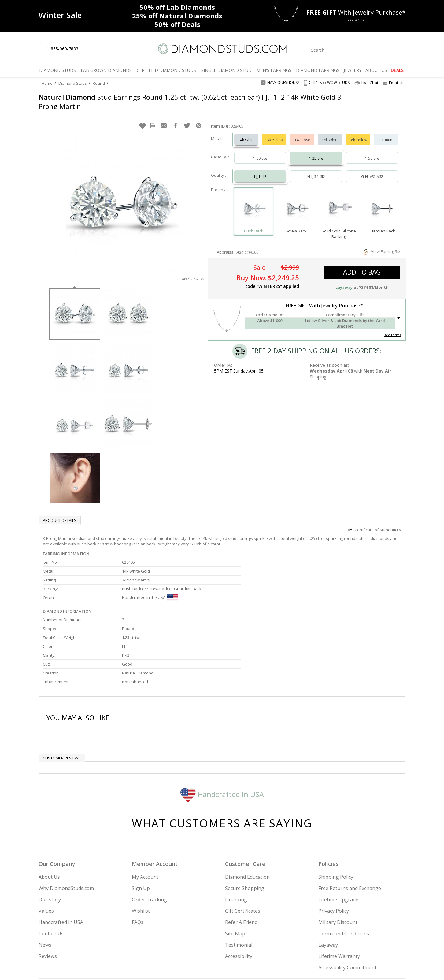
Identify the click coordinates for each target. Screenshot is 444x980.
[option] (75, 307)
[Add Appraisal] (213, 246)
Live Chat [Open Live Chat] (366, 83)
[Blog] (363, 944)
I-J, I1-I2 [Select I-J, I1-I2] (260, 171)
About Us (49, 814)
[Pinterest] (346, 944)
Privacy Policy (334, 848)
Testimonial (239, 882)
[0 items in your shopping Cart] (401, 50)
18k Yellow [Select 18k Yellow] (358, 134)
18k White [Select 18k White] (330, 134)
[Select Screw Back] (296, 203)
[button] (142, 120)
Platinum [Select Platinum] (386, 134)
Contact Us (51, 871)
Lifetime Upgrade (338, 837)
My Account (145, 814)
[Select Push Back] (254, 203)
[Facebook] (333, 944)
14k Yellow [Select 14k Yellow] (274, 134)
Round (99, 83)
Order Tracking (149, 837)
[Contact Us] (102, 49)
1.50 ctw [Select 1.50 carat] (372, 152)
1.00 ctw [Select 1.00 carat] (260, 152)
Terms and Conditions (344, 871)
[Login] (374, 50)
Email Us (394, 83)
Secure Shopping (245, 826)
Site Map (235, 871)
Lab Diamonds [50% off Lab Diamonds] (177, 7)
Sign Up (141, 826)
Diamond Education (247, 814)
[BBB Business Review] (175, 967)
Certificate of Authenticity (374, 524)
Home (47, 83)
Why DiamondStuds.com (66, 826)
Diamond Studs (73, 83)
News (45, 882)
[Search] (337, 50)
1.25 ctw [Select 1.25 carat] (316, 152)
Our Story (50, 837)
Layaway (328, 882)
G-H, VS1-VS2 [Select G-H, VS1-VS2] (372, 171)
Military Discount (338, 859)
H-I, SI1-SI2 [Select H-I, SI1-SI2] (316, 171)
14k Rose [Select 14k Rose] (302, 134)
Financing (236, 837)
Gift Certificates (243, 848)
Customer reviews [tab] (62, 695)
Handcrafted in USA (222, 731)
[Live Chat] (88, 49)
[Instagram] (302, 944)
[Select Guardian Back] (381, 203)
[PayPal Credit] (271, 967)
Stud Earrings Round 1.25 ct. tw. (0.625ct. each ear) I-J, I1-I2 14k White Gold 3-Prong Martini (191, 102)
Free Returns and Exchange (350, 826)
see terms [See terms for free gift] (356, 19)
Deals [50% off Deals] (177, 24)
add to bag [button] (362, 266)
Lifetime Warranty (339, 893)
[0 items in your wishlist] (387, 50)
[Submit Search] (361, 50)
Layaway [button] (344, 281)
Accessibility (239, 893)
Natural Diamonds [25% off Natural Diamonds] (177, 16)
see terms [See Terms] (393, 329)
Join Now (247, 942)
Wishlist (141, 848)
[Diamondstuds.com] (222, 49)
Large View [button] (192, 273)
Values (46, 848)
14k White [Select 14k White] (246, 134)
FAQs (138, 859)
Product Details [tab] (60, 514)
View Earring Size (383, 245)
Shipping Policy (336, 814)
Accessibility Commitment (347, 905)
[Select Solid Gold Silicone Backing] (339, 203)
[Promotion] (60, 15)
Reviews (48, 893)
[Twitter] (318, 944)
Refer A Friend (241, 859)
